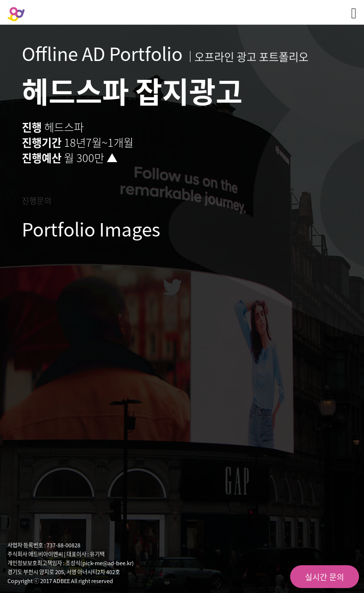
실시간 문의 (325, 577)
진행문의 (37, 200)
